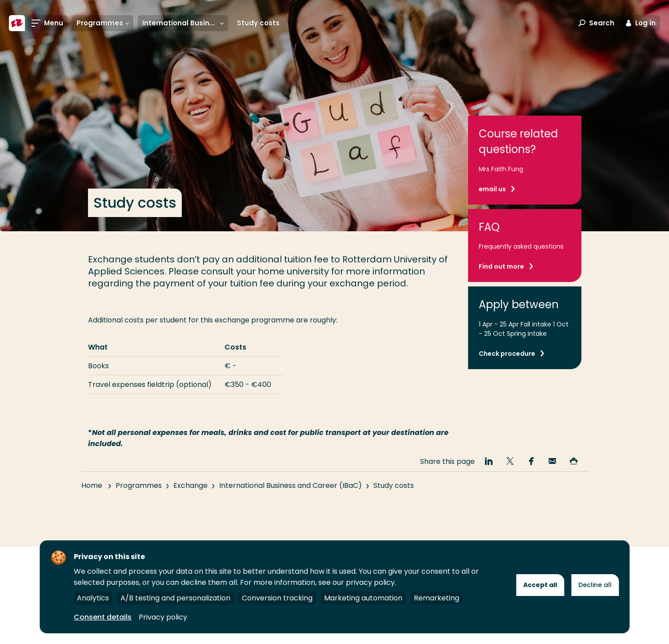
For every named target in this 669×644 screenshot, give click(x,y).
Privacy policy (163, 617)
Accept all (540, 585)
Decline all (595, 585)
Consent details (103, 617)
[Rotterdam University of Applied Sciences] (17, 23)
